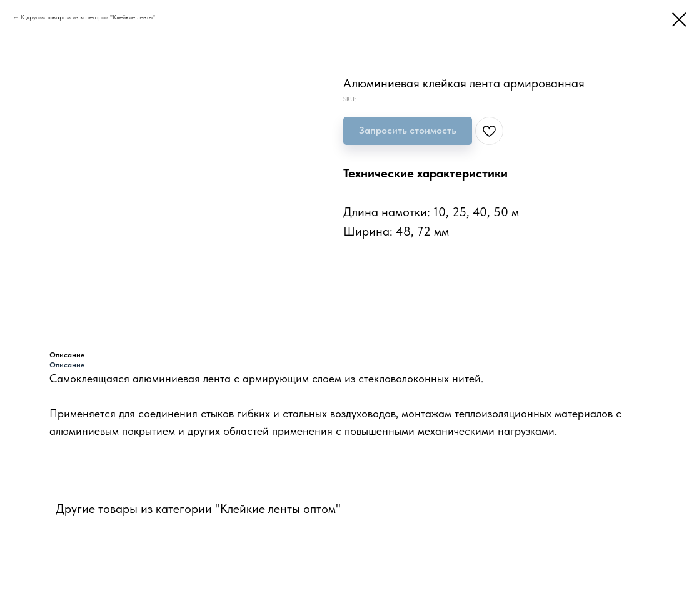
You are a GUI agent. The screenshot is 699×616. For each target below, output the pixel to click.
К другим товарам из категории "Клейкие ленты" (88, 17)
